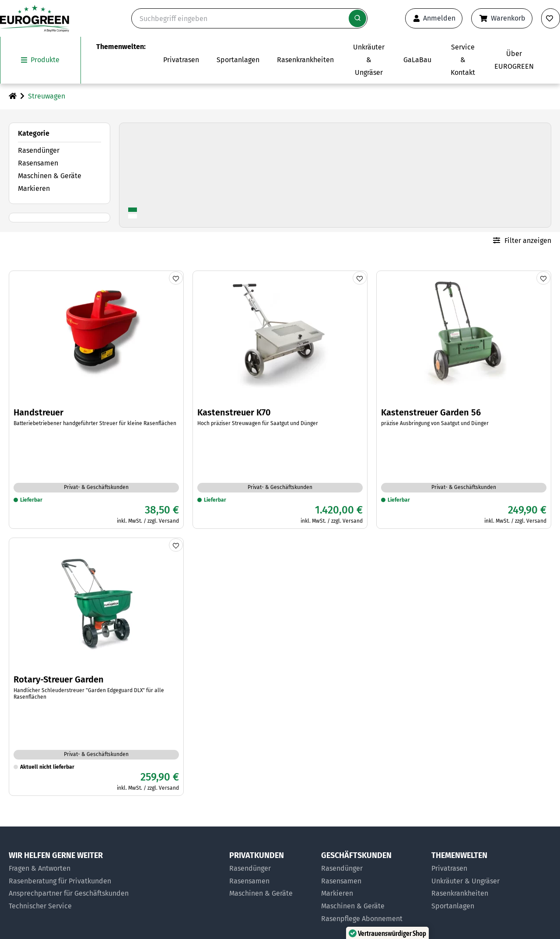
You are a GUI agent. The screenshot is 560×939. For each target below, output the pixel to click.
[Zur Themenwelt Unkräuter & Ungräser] (369, 60)
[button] (526, 905)
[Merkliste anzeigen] (551, 18)
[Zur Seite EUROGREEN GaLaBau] (417, 60)
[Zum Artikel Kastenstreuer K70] (280, 399)
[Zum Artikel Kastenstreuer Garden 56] (464, 399)
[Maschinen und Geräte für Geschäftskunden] (372, 906)
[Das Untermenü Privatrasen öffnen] (181, 60)
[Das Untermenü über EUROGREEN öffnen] (514, 60)
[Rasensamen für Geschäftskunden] (372, 881)
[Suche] (249, 18)
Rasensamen (38, 163)
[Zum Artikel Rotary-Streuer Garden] (96, 666)
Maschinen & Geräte (50, 176)
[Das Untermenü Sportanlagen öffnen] (238, 60)
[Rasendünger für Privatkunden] (271, 869)
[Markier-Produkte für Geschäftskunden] (372, 894)
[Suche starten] (357, 18)
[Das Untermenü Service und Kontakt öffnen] (463, 60)
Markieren (34, 188)
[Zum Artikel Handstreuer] (96, 399)
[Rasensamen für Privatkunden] (271, 881)
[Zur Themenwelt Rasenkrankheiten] (305, 60)
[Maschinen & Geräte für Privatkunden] (271, 894)
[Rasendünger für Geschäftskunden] (372, 869)
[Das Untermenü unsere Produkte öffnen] (40, 60)
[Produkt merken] (176, 278)
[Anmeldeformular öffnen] (434, 18)
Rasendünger (39, 150)
